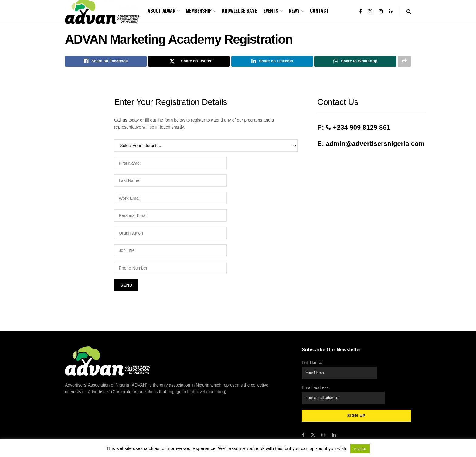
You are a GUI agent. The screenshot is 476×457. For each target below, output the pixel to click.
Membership (199, 11)
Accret (196, 438)
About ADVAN (161, 11)
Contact (319, 11)
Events (271, 11)
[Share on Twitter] (189, 62)
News (294, 11)
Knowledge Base (239, 11)
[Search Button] (409, 11)
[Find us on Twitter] (313, 431)
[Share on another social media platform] (404, 62)
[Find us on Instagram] (324, 431)
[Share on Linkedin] (272, 62)
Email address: (343, 393)
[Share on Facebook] (106, 62)
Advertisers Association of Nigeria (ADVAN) (120, 438)
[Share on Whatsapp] (355, 62)
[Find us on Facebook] (303, 431)
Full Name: (340, 370)
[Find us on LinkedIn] (334, 431)
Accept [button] (360, 449)
